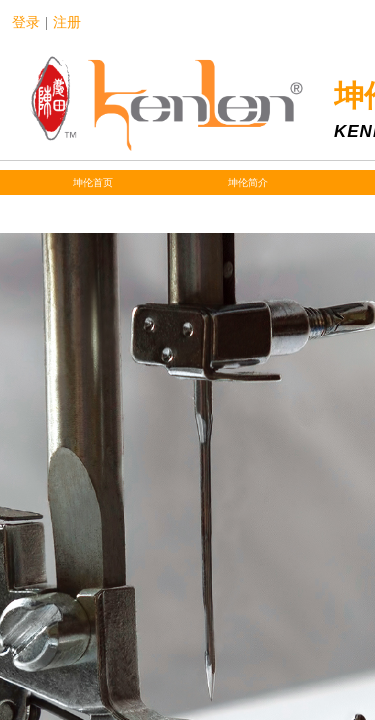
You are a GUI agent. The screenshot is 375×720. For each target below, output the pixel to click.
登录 (26, 22)
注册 (67, 22)
